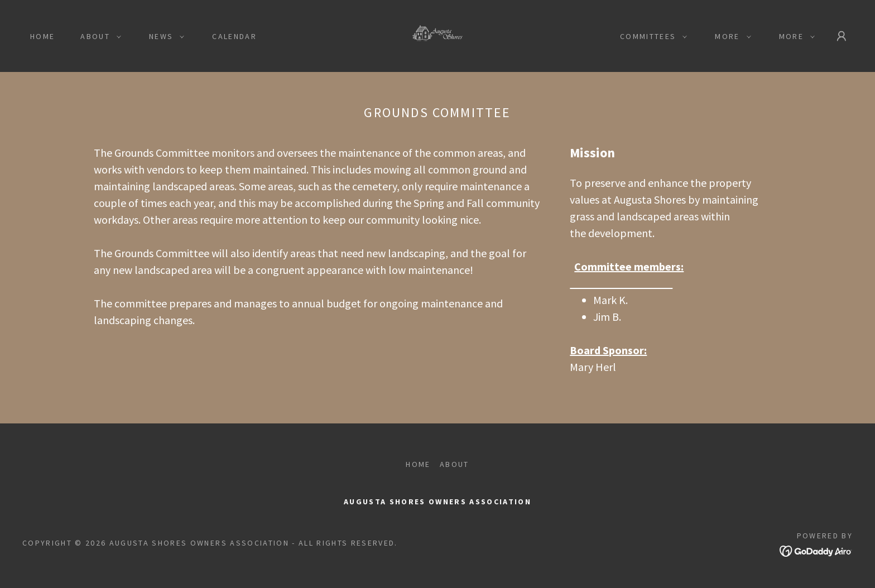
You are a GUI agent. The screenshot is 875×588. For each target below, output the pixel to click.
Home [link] (42, 36)
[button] (98, 36)
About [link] (455, 464)
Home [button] (418, 464)
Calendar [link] (234, 36)
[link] (438, 35)
